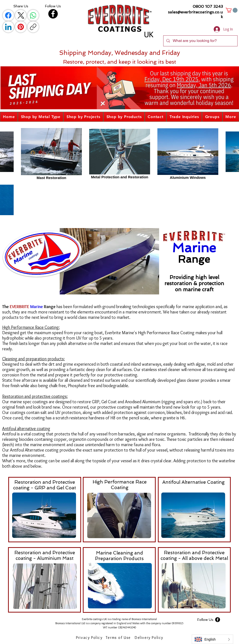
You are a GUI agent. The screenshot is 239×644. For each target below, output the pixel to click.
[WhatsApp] (33, 15)
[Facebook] (8, 15)
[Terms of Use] (119, 637)
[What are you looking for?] (200, 41)
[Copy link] (33, 27)
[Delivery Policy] (150, 637)
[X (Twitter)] (21, 15)
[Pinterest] (21, 27)
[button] (232, 10)
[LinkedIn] (8, 27)
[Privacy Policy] (90, 637)
